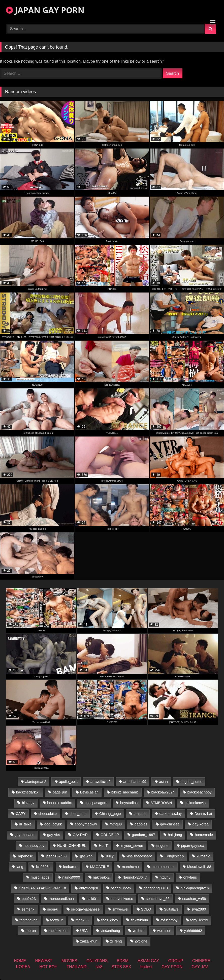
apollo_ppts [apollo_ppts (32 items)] (68, 782)
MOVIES (69, 961)
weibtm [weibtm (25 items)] (139, 931)
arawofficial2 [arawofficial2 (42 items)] (101, 782)
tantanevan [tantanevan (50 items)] (28, 920)
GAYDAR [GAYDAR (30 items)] (80, 835)
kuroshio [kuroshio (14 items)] (203, 856)
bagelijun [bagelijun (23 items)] (60, 792)
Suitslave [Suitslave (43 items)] (171, 909)
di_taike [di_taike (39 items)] (25, 824)
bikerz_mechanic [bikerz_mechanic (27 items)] (125, 792)
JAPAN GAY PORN (45, 10)
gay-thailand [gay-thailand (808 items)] (24, 835)
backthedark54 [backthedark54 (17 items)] (28, 792)
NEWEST (44, 961)
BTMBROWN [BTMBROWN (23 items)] (161, 803)
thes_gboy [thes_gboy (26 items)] (110, 920)
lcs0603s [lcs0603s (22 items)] (43, 867)
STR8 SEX (121, 967)
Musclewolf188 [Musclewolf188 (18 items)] (199, 867)
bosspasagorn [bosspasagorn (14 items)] (96, 803)
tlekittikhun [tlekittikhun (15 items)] (139, 920)
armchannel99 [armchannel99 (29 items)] (135, 782)
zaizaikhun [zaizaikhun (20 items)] (89, 941)
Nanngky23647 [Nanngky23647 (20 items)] (135, 877)
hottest (146, 967)
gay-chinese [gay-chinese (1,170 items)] (170, 824)
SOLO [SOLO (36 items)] (146, 909)
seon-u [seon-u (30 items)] (53, 909)
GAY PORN (172, 967)
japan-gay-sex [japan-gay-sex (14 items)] (193, 846)
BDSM (123, 961)
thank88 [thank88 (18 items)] (82, 920)
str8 (99, 967)
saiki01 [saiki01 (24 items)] (92, 899)
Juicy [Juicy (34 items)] (109, 856)
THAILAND (76, 967)
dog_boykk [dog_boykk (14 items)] (53, 824)
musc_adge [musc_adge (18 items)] (40, 877)
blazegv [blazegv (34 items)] (28, 803)
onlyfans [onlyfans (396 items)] (190, 877)
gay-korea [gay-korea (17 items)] (201, 824)
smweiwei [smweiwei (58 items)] (120, 909)
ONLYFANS (97, 961)
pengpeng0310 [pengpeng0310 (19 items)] (156, 888)
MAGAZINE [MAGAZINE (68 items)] (100, 867)
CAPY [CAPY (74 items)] (21, 814)
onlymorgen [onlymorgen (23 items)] (89, 888)
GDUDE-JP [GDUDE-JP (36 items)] (110, 835)
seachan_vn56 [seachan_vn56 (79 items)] (194, 899)
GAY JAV (200, 967)
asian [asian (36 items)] (163, 782)
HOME (20, 961)
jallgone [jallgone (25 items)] (162, 846)
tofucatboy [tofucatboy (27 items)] (169, 920)
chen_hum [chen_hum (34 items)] (78, 814)
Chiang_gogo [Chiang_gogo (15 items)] (110, 814)
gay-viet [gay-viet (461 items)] (53, 835)
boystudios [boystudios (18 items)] (129, 803)
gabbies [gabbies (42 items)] (141, 824)
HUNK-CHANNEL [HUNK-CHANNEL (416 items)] (72, 846)
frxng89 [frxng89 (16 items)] (116, 824)
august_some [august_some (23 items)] (191, 782)
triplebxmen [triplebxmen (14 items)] (58, 931)
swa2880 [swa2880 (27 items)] (199, 909)
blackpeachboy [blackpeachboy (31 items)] (199, 792)
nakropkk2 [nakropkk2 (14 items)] (101, 877)
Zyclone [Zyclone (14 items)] (141, 941)
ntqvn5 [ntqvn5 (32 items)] (165, 877)
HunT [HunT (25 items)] (103, 846)
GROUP (176, 961)
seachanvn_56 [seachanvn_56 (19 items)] (158, 899)
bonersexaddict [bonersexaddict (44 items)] (59, 803)
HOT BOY (48, 967)
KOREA (23, 967)
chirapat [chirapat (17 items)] (140, 814)
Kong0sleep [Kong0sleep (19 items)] (174, 856)
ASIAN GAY (148, 961)
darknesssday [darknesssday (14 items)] (170, 814)
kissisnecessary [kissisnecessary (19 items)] (139, 856)
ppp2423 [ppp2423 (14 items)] (29, 899)
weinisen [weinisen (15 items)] (164, 931)
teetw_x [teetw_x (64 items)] (56, 920)
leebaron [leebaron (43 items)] (70, 867)
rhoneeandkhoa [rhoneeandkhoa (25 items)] (61, 899)
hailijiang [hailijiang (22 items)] (175, 835)
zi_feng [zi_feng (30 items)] (116, 941)
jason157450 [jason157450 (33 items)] (56, 856)
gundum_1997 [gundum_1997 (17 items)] (143, 835)
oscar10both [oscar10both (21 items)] (121, 888)
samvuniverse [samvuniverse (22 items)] (122, 899)
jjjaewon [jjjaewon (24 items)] (86, 856)
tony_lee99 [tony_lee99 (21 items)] (199, 920)
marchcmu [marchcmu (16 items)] (130, 867)
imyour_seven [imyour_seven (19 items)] (132, 846)
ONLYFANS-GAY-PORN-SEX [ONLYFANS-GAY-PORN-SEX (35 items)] (42, 888)
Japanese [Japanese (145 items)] (25, 856)
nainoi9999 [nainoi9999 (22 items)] (71, 877)
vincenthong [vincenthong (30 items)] (110, 931)
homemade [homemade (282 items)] (204, 835)
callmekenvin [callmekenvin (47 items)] (195, 803)
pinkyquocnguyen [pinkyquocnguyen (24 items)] (195, 888)
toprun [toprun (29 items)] (31, 931)
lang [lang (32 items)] (20, 867)
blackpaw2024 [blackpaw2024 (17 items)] (163, 792)
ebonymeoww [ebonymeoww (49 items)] (86, 824)
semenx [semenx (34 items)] (28, 909)
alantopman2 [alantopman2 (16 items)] (36, 782)
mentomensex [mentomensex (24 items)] (163, 867)
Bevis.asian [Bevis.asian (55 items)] (89, 792)
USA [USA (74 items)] (84, 931)
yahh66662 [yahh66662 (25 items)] (193, 931)
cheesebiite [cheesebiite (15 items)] (47, 814)
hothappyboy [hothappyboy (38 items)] (34, 846)
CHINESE (201, 961)
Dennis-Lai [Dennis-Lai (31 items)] (203, 814)
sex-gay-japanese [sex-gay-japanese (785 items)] (85, 909)
